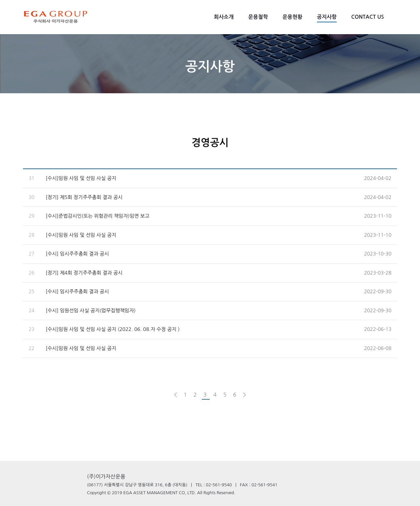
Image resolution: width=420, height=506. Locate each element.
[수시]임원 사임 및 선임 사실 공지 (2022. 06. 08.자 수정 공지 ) (113, 329)
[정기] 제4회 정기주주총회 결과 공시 (84, 273)
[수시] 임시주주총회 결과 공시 (77, 254)
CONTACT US (367, 17)
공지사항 (327, 17)
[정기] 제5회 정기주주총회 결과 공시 (84, 197)
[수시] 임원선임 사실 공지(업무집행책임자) (91, 310)
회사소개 (224, 17)
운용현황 (292, 17)
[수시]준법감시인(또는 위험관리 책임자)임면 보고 (97, 216)
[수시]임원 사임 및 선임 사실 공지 (81, 178)
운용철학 (258, 17)
